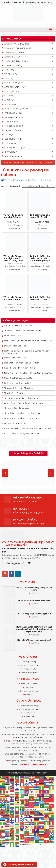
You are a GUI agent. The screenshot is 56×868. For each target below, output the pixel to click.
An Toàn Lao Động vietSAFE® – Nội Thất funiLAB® (28, 428)
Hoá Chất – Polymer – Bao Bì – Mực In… (22, 363)
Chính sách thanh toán (29, 709)
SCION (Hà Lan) (10, 91)
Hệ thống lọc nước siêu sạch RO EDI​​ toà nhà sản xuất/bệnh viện (26, 352)
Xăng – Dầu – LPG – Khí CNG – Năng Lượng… (25, 403)
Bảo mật (29, 694)
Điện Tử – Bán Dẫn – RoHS (16, 346)
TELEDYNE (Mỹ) (10, 74)
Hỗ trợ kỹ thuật (29, 713)
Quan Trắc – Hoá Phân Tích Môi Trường (22, 418)
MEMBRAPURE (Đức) (13, 117)
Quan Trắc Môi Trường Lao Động (19, 378)
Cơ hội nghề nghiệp (29, 672)
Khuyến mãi (29, 716)
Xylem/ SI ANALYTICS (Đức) (16, 44)
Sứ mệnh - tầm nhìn (29, 665)
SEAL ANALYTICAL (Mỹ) (14, 87)
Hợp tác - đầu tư (29, 669)
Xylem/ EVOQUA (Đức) (13, 52)
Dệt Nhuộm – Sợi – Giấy (15, 423)
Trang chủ (7, 163)
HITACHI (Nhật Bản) (12, 126)
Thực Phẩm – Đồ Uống (15, 393)
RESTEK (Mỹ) (9, 104)
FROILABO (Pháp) (11, 130)
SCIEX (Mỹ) (8, 96)
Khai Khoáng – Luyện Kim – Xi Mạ (20, 368)
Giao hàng (29, 687)
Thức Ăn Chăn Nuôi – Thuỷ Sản (18, 388)
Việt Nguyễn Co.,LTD (18, 563)
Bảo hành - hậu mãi (29, 684)
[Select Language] (36, 809)
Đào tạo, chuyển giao (29, 691)
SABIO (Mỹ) (8, 100)
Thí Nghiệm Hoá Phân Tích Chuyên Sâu (23, 413)
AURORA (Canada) (12, 156)
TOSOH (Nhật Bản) (12, 65)
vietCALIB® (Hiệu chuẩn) (15, 61)
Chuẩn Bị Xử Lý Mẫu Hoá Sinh (18, 326)
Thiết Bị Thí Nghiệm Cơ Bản (27, 163)
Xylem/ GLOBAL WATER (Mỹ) (16, 48)
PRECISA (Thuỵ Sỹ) (12, 113)
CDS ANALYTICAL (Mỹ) (13, 148)
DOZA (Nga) (9, 143)
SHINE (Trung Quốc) (12, 83)
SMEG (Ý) (7, 78)
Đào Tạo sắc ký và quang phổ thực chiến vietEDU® (28, 341)
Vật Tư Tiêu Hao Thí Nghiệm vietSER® (22, 433)
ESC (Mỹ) (7, 135)
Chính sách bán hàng (29, 706)
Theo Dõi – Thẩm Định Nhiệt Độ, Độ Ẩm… (23, 331)
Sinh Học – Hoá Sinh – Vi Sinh (18, 383)
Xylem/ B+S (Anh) (11, 57)
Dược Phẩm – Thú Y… (14, 336)
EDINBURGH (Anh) (12, 139)
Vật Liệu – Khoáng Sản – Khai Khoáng (22, 398)
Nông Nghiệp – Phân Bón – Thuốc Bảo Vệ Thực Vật (28, 373)
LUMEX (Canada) (11, 122)
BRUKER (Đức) (10, 152)
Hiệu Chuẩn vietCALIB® (15, 358)
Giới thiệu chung (29, 662)
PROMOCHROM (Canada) (15, 109)
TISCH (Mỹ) (8, 70)
